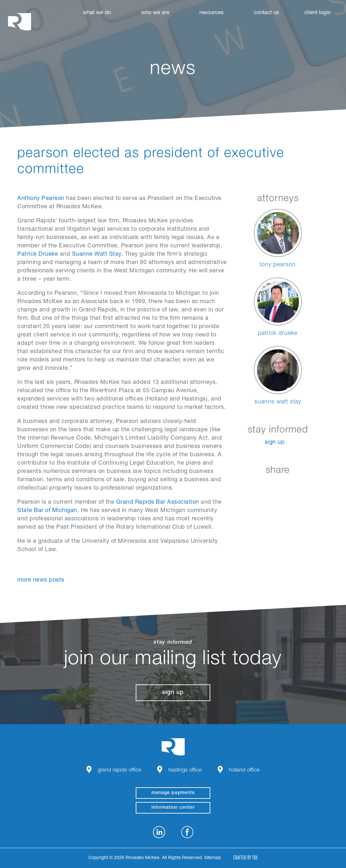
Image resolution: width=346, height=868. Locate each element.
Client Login (318, 13)
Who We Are (155, 13)
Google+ (294, 486)
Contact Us (266, 13)
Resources (212, 13)
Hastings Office (185, 770)
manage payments (173, 793)
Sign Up (275, 442)
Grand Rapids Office (119, 770)
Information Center (173, 808)
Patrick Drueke (38, 254)
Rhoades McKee (20, 22)
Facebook (262, 486)
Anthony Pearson (41, 199)
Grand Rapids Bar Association (158, 502)
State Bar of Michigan (47, 511)
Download (310, 486)
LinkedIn (246, 486)
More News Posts (41, 580)
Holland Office (244, 770)
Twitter (278, 486)
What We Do (97, 13)
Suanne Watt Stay (97, 254)
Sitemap (213, 858)
